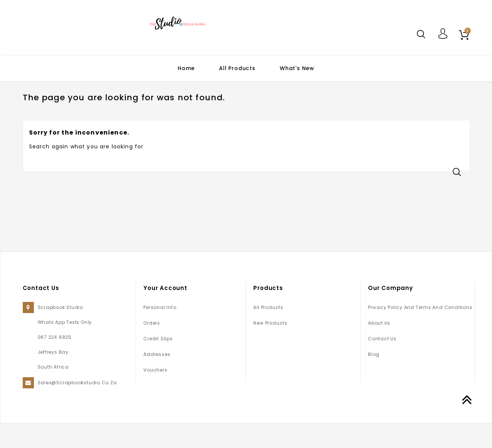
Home (186, 68)
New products (270, 348)
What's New (297, 68)
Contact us (382, 363)
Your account (165, 313)
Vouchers (155, 395)
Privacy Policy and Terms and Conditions (420, 332)
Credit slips (158, 363)
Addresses (157, 379)
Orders (152, 348)
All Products (237, 68)
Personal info (160, 332)
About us (379, 348)
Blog (374, 379)
